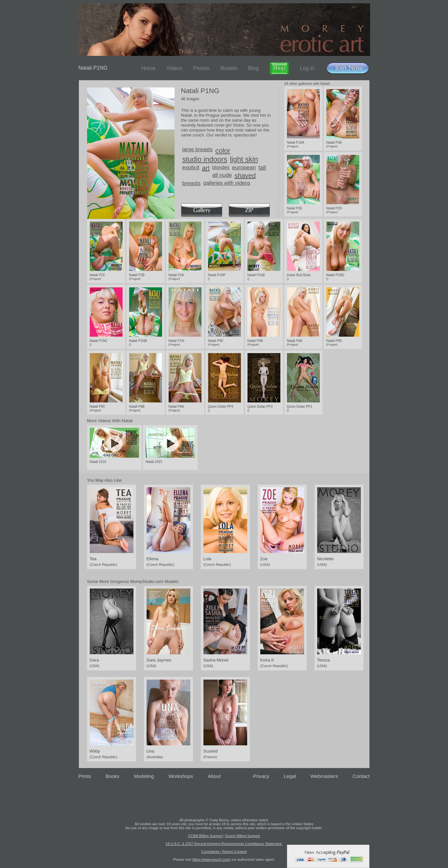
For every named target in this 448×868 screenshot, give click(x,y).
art (206, 168)
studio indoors (205, 159)
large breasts (198, 149)
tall (262, 168)
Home (148, 68)
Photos (201, 68)
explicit (191, 168)
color (223, 150)
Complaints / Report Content (224, 852)
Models (229, 68)
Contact (361, 776)
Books (112, 776)
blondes (221, 167)
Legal (290, 776)
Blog (253, 68)
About (214, 776)
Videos (174, 68)
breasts (192, 183)
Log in (307, 68)
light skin (244, 159)
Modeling (144, 776)
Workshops (181, 776)
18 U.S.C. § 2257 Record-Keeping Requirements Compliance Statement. (224, 844)
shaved (245, 176)
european (244, 168)
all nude (222, 175)
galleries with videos (227, 183)
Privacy (261, 776)
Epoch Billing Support (243, 836)
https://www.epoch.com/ (211, 859)
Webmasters (324, 776)
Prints (85, 776)
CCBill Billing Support (205, 836)
